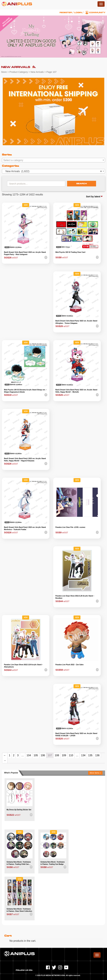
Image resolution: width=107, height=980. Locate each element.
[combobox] (54, 160)
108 (57, 755)
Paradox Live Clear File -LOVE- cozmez (70, 527)
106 (43, 755)
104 (29, 755)
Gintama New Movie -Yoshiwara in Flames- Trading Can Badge (53, 863)
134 (83, 755)
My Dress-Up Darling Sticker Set (19, 810)
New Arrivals (37, 72)
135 (90, 755)
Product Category (19, 72)
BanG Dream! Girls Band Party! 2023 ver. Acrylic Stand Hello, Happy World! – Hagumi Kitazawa (25, 460)
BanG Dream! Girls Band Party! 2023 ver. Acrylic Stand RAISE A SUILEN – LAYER (76, 735)
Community (97, 13)
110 (71, 755)
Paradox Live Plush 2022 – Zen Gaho (70, 665)
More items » (95, 773)
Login (78, 13)
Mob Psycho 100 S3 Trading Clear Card (70, 252)
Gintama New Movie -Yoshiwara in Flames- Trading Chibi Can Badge (19, 863)
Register (66, 13)
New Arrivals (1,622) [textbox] (53, 171)
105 (36, 755)
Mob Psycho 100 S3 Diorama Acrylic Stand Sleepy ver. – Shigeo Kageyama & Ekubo (25, 391)
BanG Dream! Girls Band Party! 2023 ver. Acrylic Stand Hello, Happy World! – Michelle (76, 391)
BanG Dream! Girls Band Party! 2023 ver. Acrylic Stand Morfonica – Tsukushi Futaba (25, 528)
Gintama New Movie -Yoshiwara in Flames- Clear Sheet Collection (19, 910)
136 (97, 755)
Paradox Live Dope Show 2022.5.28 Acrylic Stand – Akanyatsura (23, 666)
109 (64, 755)
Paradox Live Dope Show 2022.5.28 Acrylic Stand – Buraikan (75, 597)
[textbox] (54, 160)
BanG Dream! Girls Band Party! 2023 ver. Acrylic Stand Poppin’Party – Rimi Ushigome (25, 253)
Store (4, 72)
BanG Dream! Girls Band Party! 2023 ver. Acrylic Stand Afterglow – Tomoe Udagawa (76, 322)
